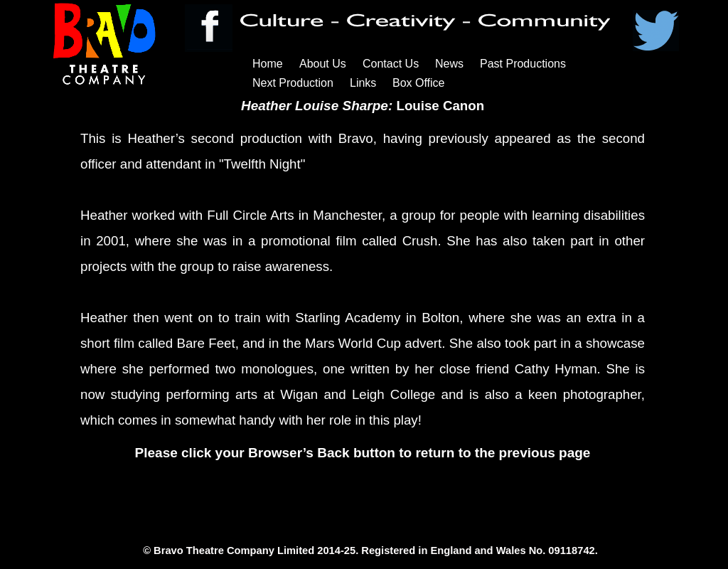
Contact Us (391, 64)
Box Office (419, 83)
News (449, 64)
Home (268, 64)
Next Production (293, 83)
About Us (323, 64)
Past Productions (523, 64)
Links (363, 83)
